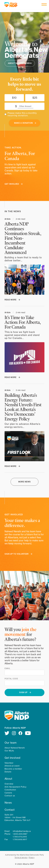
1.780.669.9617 (20, 839)
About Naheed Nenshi (15, 748)
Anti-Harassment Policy (15, 787)
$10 (14, 98)
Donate (8, 772)
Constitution (10, 790)
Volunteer (9, 763)
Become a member (13, 769)
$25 (35, 98)
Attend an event (12, 766)
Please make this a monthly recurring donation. (22, 114)
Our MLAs (9, 751)
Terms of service (21, 857)
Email (7, 668)
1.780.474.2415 (20, 837)
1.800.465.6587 (20, 834)
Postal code (11, 679)
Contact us (10, 796)
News (8, 803)
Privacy (32, 857)
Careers (8, 793)
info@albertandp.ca (22, 831)
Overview (9, 784)
